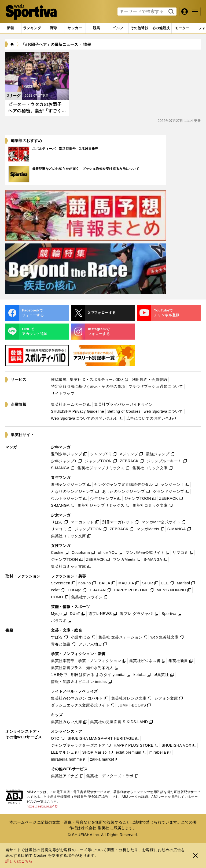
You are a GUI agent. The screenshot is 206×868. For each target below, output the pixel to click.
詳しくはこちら (19, 861)
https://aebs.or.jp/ (42, 806)
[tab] (54, 28)
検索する (170, 12)
